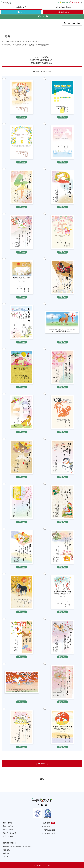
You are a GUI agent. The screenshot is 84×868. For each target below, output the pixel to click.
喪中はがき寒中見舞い (63, 7)
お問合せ (6, 853)
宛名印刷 (47, 823)
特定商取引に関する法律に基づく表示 (17, 846)
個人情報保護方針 (10, 843)
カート (75, 2)
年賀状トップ (21, 7)
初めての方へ (8, 826)
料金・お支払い (9, 823)
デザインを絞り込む (73, 23)
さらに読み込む (42, 764)
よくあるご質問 (49, 833)
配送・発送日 (8, 836)
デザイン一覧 (8, 830)
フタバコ (6, 857)
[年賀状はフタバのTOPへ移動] (6, 2)
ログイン (22, 12)
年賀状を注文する (63, 12)
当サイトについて (10, 833)
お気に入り (65, 2)
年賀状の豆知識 (49, 830)
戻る (42, 779)
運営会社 (6, 850)
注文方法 (47, 826)
